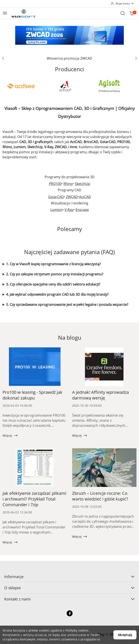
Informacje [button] (69, 577)
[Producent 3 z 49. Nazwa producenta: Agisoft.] (109, 86)
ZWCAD (72, 197)
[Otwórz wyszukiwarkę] (123, 13)
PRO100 (55, 184)
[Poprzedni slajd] (3, 58)
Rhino (68, 184)
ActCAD (85, 197)
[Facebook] (70, 613)
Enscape (82, 210)
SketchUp (83, 184)
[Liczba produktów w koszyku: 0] (132, 13)
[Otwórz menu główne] (5, 13)
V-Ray (69, 210)
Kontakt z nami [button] (69, 599)
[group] (69, 35)
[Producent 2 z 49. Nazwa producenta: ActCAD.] (65, 86)
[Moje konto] (122, 4)
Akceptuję (125, 635)
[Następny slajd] (136, 58)
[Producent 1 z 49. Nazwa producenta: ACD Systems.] (21, 86)
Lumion (56, 210)
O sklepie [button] (69, 588)
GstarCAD (56, 197)
